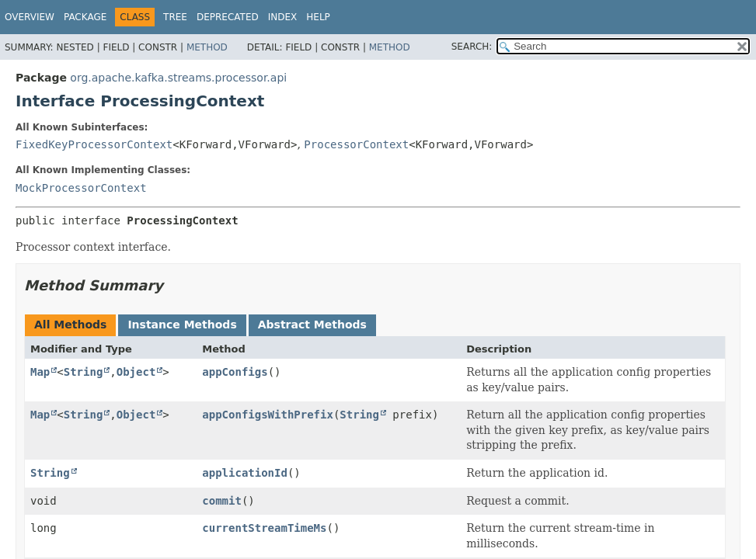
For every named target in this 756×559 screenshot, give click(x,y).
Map (40, 372)
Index (283, 17)
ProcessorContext (356, 144)
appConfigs (235, 372)
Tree (175, 17)
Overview (30, 17)
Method (207, 47)
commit (222, 501)
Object (136, 372)
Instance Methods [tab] (182, 325)
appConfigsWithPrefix (268, 415)
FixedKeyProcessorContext (94, 144)
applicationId (245, 473)
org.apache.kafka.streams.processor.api (178, 78)
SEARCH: (472, 47)
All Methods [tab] (70, 325)
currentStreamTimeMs (264, 528)
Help (318, 17)
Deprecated (228, 17)
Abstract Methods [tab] (312, 325)
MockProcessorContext (81, 188)
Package (85, 17)
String (84, 372)
